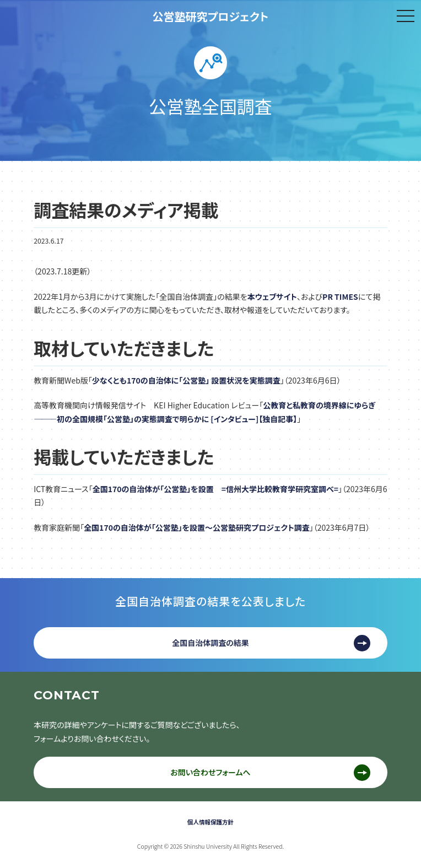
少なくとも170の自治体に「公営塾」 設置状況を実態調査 (186, 380)
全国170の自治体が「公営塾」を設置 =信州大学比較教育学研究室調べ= (215, 489)
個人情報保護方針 (210, 822)
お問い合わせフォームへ (210, 772)
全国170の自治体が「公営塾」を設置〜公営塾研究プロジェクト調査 (197, 527)
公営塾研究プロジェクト (211, 16)
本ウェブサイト (272, 296)
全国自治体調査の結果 (210, 643)
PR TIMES (340, 296)
